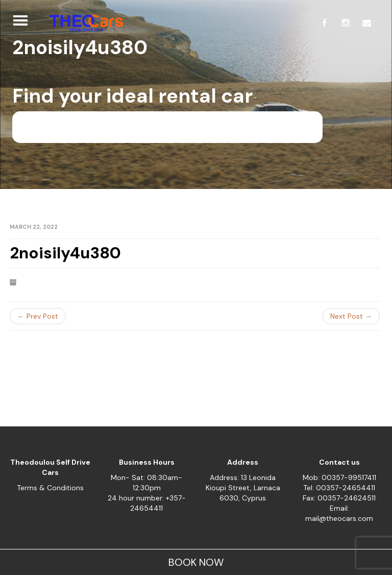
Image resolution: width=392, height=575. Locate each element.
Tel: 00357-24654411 (339, 488)
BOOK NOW (196, 562)
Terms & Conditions (50, 488)
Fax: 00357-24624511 (339, 498)
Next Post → (351, 316)
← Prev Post (38, 316)
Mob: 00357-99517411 (339, 477)
